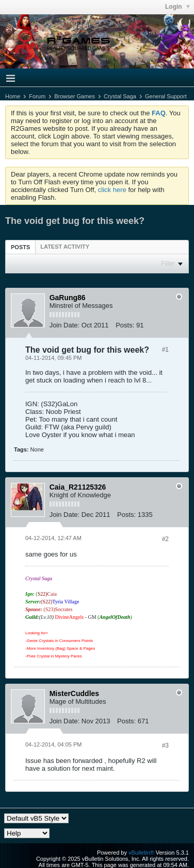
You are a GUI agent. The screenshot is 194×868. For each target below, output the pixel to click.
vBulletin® (141, 853)
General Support (166, 96)
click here (112, 190)
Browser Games (75, 96)
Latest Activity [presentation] (65, 247)
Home (13, 96)
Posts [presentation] (20, 247)
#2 (165, 539)
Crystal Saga (120, 96)
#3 (165, 745)
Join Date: (65, 325)
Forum (37, 96)
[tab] (20, 247)
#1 (165, 350)
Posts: (125, 325)
